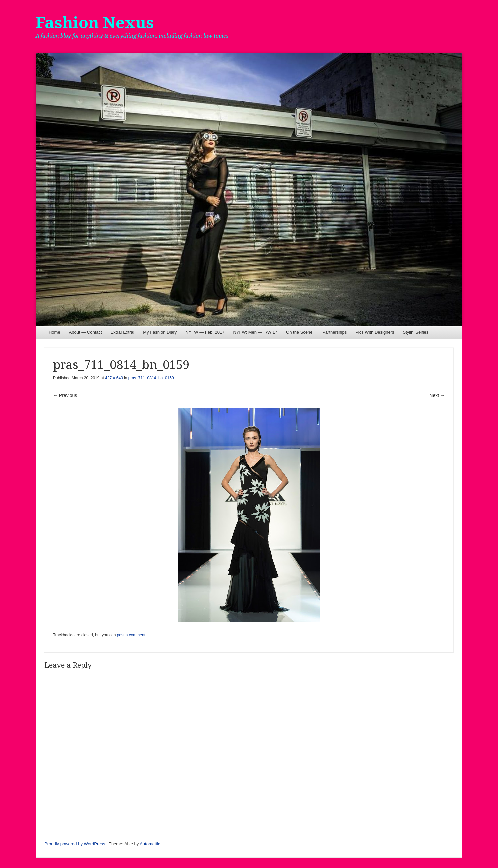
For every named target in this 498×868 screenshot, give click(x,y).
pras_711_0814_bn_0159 (151, 378)
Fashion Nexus (95, 23)
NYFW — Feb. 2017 (205, 332)
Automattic (150, 844)
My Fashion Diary (160, 332)
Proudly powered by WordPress (75, 844)
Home (54, 332)
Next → (437, 395)
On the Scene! (300, 332)
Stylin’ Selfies (415, 332)
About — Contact (85, 332)
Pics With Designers (375, 332)
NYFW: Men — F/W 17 (255, 332)
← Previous (65, 395)
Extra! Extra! (123, 332)
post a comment (131, 635)
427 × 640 (114, 378)
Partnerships (334, 332)
